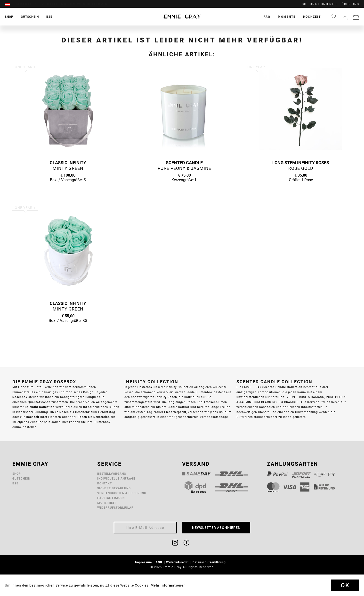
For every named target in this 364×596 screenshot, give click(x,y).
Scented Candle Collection (282, 387)
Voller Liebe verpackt (170, 412)
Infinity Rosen (166, 397)
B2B (16, 483)
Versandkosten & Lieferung (122, 493)
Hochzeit (312, 17)
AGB (159, 562)
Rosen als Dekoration (94, 417)
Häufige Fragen (111, 498)
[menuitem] (10, 4)
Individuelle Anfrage (116, 478)
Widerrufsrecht (178, 562)
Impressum (144, 562)
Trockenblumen (215, 402)
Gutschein (21, 478)
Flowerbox (145, 387)
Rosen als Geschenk (75, 412)
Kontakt (105, 483)
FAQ (267, 17)
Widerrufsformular (115, 508)
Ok (345, 585)
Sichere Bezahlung (114, 488)
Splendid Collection (40, 407)
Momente (287, 17)
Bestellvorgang (112, 474)
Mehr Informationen (168, 585)
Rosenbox (20, 397)
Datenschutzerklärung (210, 562)
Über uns (350, 4)
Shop (17, 474)
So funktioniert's (319, 4)
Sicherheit (107, 503)
